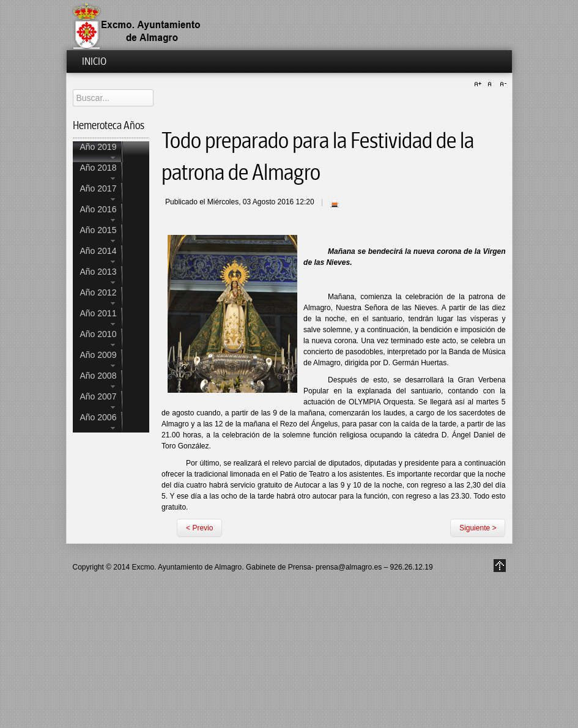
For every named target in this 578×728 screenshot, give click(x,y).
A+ (480, 84)
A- (502, 84)
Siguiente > (478, 528)
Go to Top (500, 566)
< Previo (199, 528)
